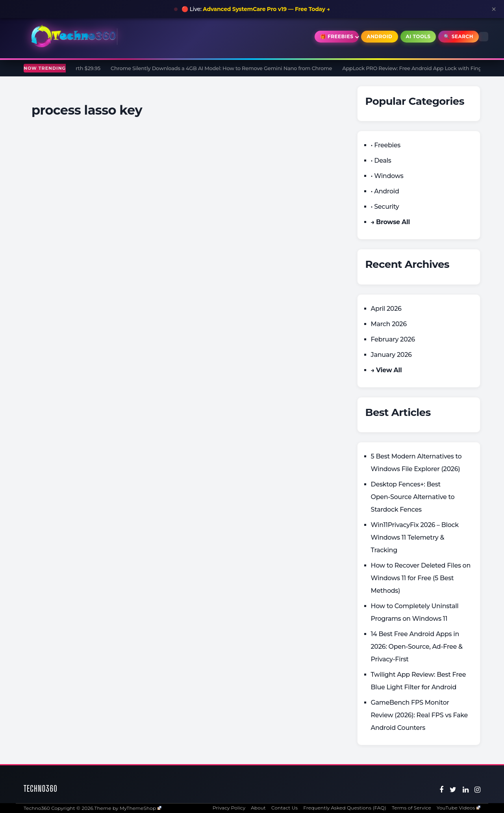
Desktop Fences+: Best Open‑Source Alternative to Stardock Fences (413, 497)
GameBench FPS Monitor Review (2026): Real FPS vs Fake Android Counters (420, 715)
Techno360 (41, 788)
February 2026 (393, 339)
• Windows (387, 176)
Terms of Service (411, 808)
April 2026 (386, 309)
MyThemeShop (141, 808)
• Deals (381, 161)
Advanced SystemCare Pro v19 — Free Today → (266, 9)
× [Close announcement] (494, 9)
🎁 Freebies (337, 36)
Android (379, 36)
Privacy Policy (229, 808)
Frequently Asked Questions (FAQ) (345, 808)
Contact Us (284, 808)
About (258, 808)
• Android (385, 191)
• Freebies (386, 145)
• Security (385, 207)
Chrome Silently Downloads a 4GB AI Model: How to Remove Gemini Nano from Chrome (224, 68)
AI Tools (418, 36)
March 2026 (389, 324)
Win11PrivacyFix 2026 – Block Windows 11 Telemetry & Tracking (415, 537)
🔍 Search (459, 36)
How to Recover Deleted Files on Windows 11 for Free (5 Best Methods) (421, 578)
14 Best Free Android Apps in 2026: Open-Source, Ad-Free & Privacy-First (417, 647)
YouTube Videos (459, 808)
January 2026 (391, 355)
